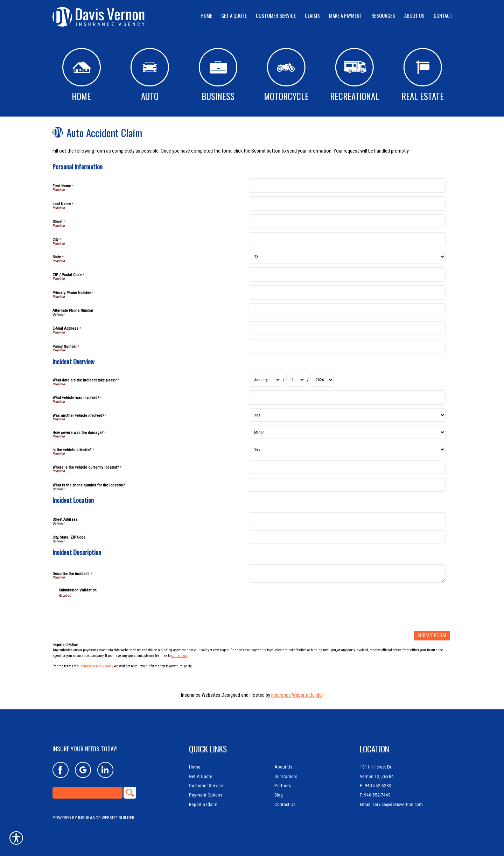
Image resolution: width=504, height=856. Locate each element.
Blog (279, 795)
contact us (179, 655)
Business (218, 75)
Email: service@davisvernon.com (391, 804)
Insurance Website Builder (297, 695)
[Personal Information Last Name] (347, 204)
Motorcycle (286, 75)
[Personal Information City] (347, 239)
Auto (150, 75)
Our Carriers (286, 776)
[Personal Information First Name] (347, 185)
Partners (283, 785)
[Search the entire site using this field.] (87, 793)
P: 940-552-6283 (376, 785)
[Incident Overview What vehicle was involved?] (347, 397)
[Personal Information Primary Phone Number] (347, 292)
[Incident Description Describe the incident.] (347, 573)
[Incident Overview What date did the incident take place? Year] (322, 380)
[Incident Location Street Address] (347, 519)
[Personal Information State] (347, 257)
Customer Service (206, 785)
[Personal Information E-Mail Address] (347, 328)
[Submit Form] (432, 636)
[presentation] (112, 612)
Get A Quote (201, 776)
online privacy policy (98, 666)
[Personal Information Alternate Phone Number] (347, 310)
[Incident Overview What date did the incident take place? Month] (265, 380)
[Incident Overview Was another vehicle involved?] (347, 415)
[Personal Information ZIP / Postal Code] (347, 274)
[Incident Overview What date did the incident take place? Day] (296, 380)
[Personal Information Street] (347, 221)
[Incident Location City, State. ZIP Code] (347, 537)
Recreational (355, 75)
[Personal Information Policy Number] (347, 346)
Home (82, 75)
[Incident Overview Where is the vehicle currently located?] (347, 467)
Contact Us (285, 804)
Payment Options (206, 795)
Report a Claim (203, 804)
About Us (283, 767)
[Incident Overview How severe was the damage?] (347, 432)
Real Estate (423, 75)
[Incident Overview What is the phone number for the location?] (347, 485)
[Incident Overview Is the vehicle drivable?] (347, 450)
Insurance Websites (201, 695)
